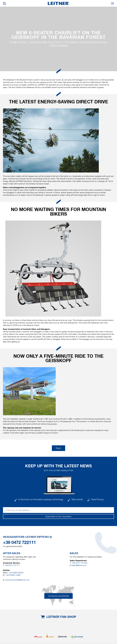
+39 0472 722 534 (79, 563)
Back (58, 448)
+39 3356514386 (13, 575)
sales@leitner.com (79, 565)
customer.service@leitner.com (17, 580)
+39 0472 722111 (19, 542)
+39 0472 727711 (12, 565)
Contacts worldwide (58, 596)
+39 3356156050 (16, 573)
